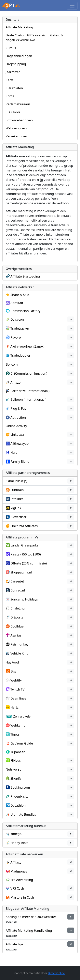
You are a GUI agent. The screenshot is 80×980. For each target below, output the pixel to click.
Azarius (16, 635)
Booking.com (20, 787)
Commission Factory (25, 311)
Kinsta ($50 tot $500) (26, 554)
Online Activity (16, 426)
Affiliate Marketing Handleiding (29, 930)
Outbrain (17, 490)
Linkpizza (17, 435)
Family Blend (20, 462)
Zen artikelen (23, 716)
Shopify (16, 778)
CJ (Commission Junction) (29, 373)
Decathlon (18, 805)
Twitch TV (17, 689)
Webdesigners (16, 128)
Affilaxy (16, 862)
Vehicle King (19, 653)
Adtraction (18, 417)
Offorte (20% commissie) (29, 563)
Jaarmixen (13, 72)
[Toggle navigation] (72, 6)
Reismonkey (19, 644)
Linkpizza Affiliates (24, 526)
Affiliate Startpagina (25, 276)
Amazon (16, 382)
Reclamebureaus (18, 104)
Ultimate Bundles (23, 814)
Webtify (16, 680)
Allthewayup (20, 444)
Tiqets (15, 734)
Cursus (11, 48)
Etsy (13, 671)
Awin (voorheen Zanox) (27, 346)
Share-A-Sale (20, 295)
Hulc (14, 453)
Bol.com (12, 364)
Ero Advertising (22, 880)
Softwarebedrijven (19, 120)
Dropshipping (16, 64)
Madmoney (19, 871)
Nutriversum (15, 769)
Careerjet (17, 581)
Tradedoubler (20, 355)
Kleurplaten (14, 88)
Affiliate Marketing (19, 27)
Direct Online (56, 973)
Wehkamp (18, 725)
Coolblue (17, 626)
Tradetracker (20, 328)
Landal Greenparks (24, 545)
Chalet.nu (18, 608)
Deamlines (18, 698)
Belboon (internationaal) (28, 399)
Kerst (10, 80)
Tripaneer (18, 752)
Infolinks (17, 499)
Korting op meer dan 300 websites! (32, 917)
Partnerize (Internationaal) (30, 391)
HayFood (12, 662)
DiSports (17, 617)
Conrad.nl (18, 590)
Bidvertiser (18, 517)
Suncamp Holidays (24, 599)
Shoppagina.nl (21, 572)
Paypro (16, 337)
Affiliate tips (14, 944)
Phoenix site (20, 796)
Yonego (16, 834)
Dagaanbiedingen (19, 56)
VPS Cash (17, 888)
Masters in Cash (22, 897)
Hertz (14, 707)
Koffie (10, 96)
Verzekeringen (16, 136)
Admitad (17, 303)
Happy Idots (19, 843)
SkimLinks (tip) (16, 481)
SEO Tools (13, 112)
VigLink (16, 508)
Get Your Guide (22, 743)
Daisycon (17, 319)
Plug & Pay (18, 408)
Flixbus (16, 760)
